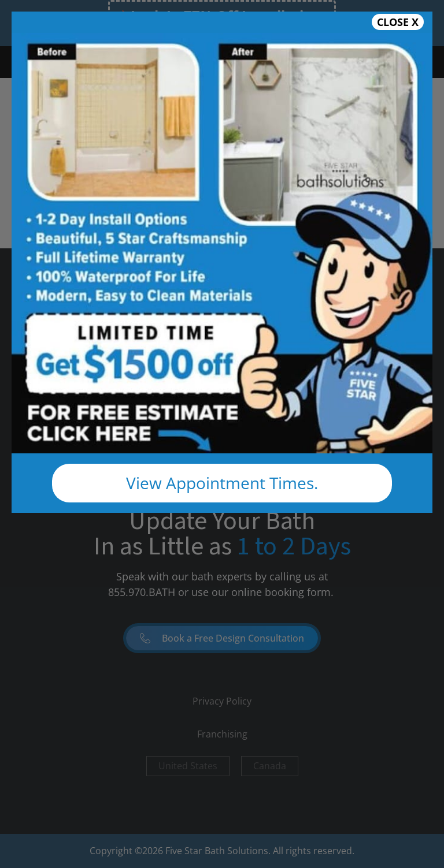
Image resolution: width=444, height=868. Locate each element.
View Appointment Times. (222, 483)
